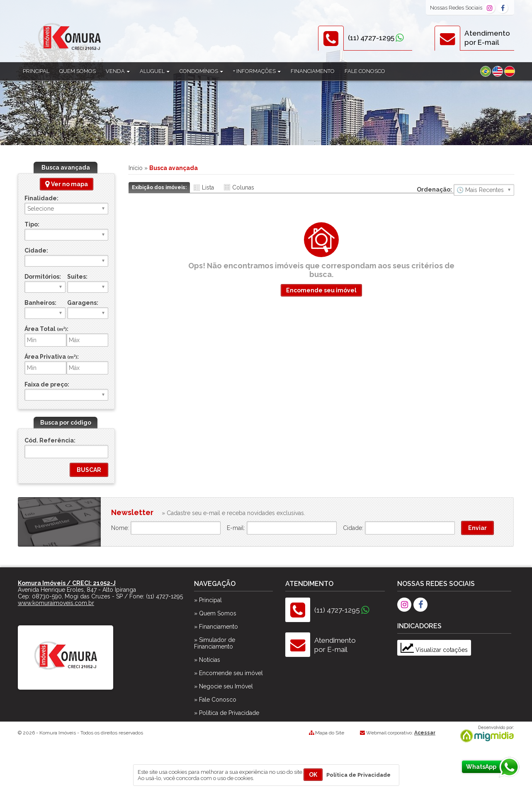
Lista (208, 187)
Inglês (498, 71)
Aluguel (155, 71)
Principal (36, 71)
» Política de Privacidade (227, 713)
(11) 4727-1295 (371, 38)
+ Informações (257, 71)
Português (486, 71)
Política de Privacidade (358, 775)
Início (136, 168)
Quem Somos (78, 71)
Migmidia (485, 734)
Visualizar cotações (434, 650)
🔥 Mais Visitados (484, 190)
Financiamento (313, 71)
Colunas (243, 187)
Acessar (425, 733)
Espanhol (510, 71)
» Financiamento (216, 627)
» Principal (208, 600)
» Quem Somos (215, 613)
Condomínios (201, 71)
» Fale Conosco (215, 700)
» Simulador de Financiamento (215, 643)
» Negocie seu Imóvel (223, 686)
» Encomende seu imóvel (228, 673)
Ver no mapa (67, 184)
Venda (118, 71)
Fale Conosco (365, 71)
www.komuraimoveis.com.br (56, 603)
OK (313, 775)
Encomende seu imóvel (321, 290)
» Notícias (207, 660)
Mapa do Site (330, 733)
